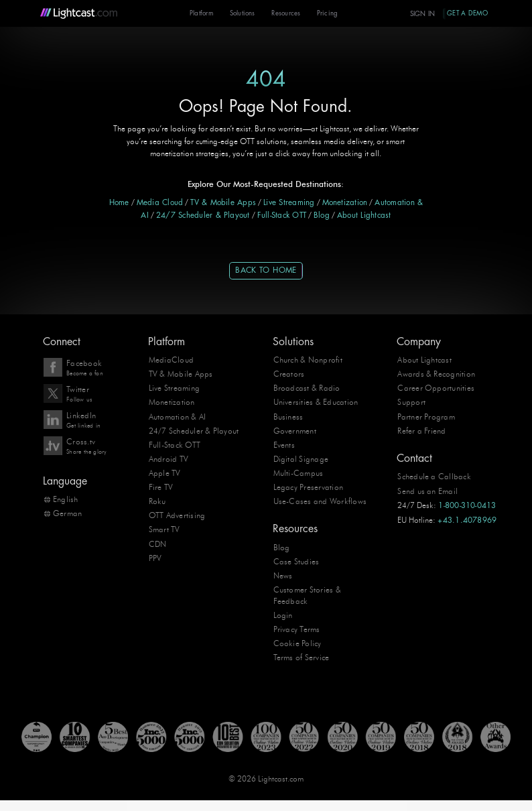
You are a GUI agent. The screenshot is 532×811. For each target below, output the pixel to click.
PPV (155, 558)
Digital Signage (301, 458)
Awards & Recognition (436, 374)
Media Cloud (160, 203)
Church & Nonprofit (308, 360)
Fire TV (161, 487)
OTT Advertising (177, 515)
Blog (322, 215)
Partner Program (426, 416)
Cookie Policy (297, 643)
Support (411, 402)
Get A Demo (467, 13)
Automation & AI (178, 416)
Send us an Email (427, 491)
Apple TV (165, 473)
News (283, 576)
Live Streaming (289, 203)
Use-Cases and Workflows (320, 501)
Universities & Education (316, 402)
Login (283, 615)
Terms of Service (302, 658)
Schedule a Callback (434, 477)
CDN (158, 544)
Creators (289, 374)
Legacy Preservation (309, 487)
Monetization (345, 203)
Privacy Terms (297, 629)
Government (295, 430)
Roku (157, 501)
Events (284, 444)
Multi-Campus (298, 473)
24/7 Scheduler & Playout (203, 215)
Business (288, 416)
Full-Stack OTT (282, 215)
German (67, 513)
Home (119, 203)
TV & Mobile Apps (223, 203)
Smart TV (164, 529)
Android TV (169, 458)
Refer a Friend (421, 430)
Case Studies (296, 562)
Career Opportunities (436, 388)
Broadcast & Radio (307, 388)
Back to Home (266, 270)
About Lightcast (364, 215)
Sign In (421, 14)
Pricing (326, 14)
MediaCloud (171, 360)
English (66, 499)
